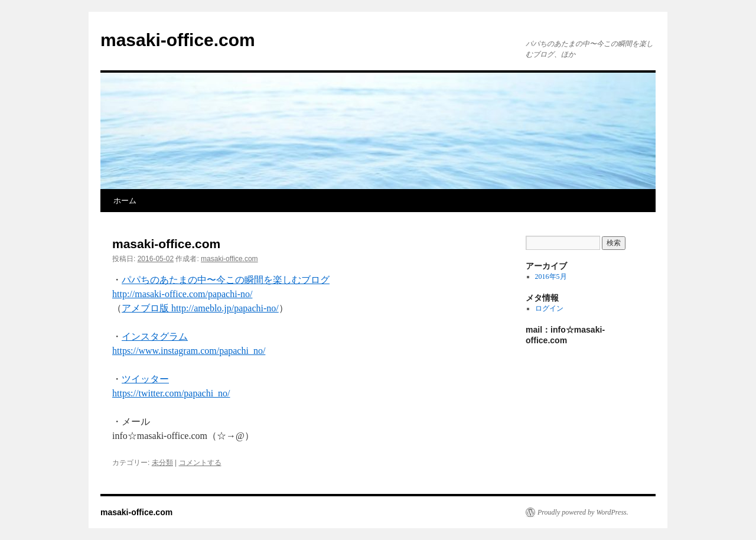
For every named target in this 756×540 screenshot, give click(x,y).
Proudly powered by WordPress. (583, 512)
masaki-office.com (178, 40)
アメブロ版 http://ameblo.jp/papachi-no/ (200, 308)
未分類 (162, 463)
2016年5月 (551, 276)
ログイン (549, 308)
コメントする (200, 463)
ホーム (125, 201)
